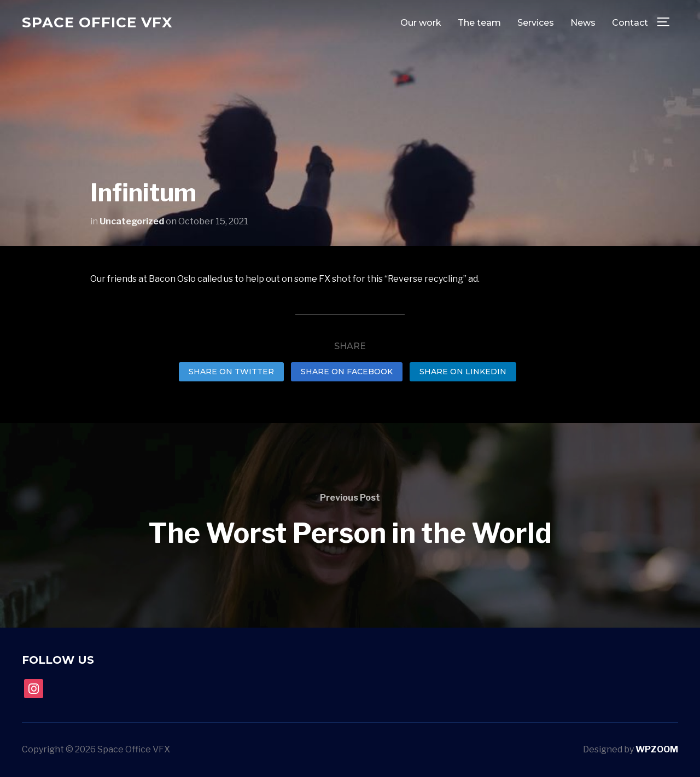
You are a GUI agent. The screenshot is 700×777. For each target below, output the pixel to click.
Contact (630, 23)
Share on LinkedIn (463, 372)
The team (479, 23)
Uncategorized (132, 221)
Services (536, 23)
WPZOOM (657, 749)
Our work (421, 23)
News (583, 23)
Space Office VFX (97, 22)
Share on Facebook (347, 372)
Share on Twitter (231, 372)
